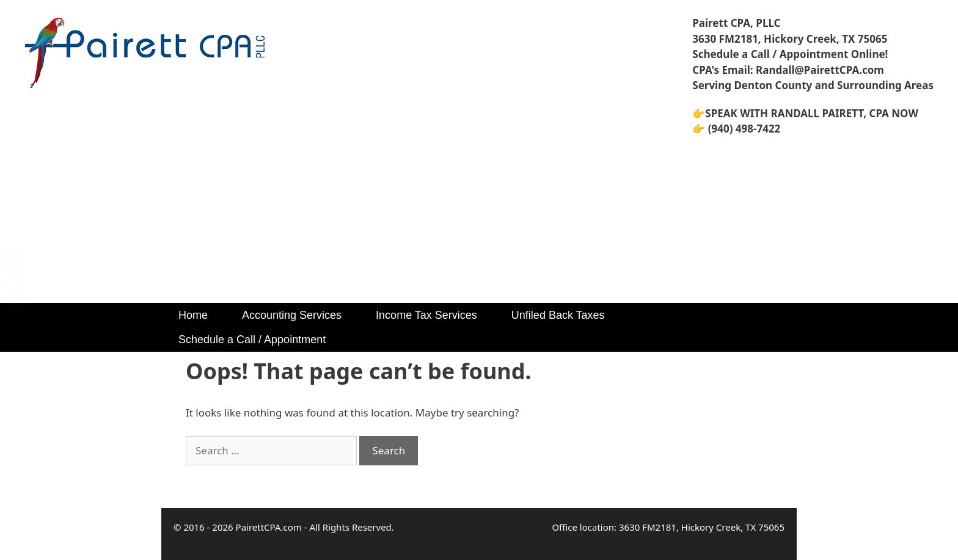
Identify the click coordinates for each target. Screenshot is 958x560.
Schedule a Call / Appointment (252, 340)
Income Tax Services (426, 315)
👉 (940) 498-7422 (736, 129)
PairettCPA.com (269, 527)
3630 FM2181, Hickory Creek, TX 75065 (790, 39)
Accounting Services (292, 315)
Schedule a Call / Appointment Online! (790, 54)
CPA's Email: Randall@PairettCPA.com (788, 70)
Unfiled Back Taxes (558, 315)
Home (193, 315)
